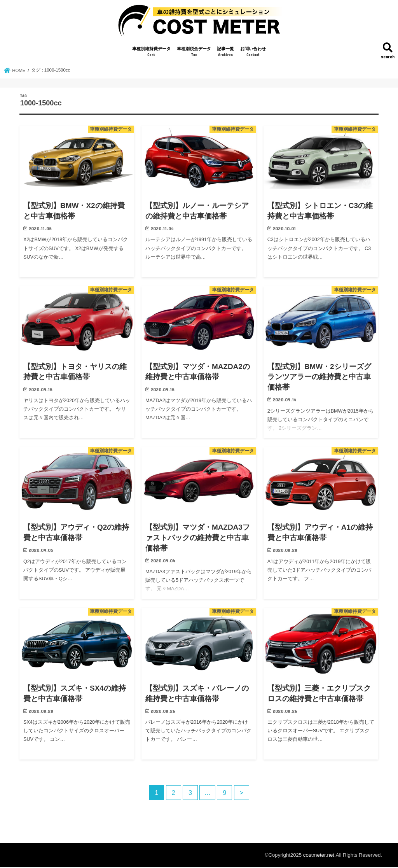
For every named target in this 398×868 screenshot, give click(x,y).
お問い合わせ (253, 53)
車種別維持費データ (151, 53)
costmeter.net (319, 856)
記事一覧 (225, 53)
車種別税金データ (194, 53)
